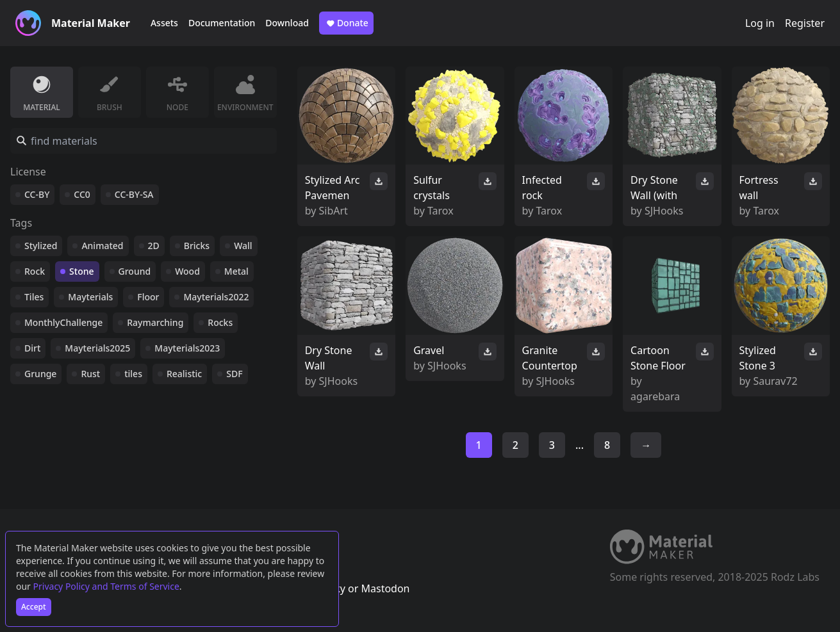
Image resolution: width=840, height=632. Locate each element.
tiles (133, 374)
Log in (760, 23)
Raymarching (155, 322)
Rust (90, 374)
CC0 (82, 194)
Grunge (40, 374)
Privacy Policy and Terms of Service (106, 586)
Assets (164, 23)
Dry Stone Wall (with (654, 188)
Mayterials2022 (216, 297)
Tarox (441, 211)
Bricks (197, 246)
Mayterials (90, 297)
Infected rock (542, 188)
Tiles (34, 297)
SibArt (334, 211)
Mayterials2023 (187, 348)
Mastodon (385, 588)
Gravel (429, 350)
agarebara (655, 396)
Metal (236, 271)
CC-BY (37, 194)
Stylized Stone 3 (758, 358)
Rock (35, 271)
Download (287, 23)
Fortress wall (759, 188)
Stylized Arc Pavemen (333, 188)
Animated (102, 246)
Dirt (32, 348)
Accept (34, 607)
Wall (243, 246)
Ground (135, 271)
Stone (81, 271)
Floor (148, 297)
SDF (234, 374)
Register (805, 23)
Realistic (184, 374)
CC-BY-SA (134, 194)
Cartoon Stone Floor (658, 358)
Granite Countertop (550, 358)
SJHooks (664, 211)
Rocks (220, 322)
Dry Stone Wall (329, 358)
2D (154, 246)
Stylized (41, 246)
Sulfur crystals (432, 188)
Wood (187, 271)
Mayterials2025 (97, 348)
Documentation (222, 23)
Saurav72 (775, 381)
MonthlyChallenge (63, 322)
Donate (346, 23)
